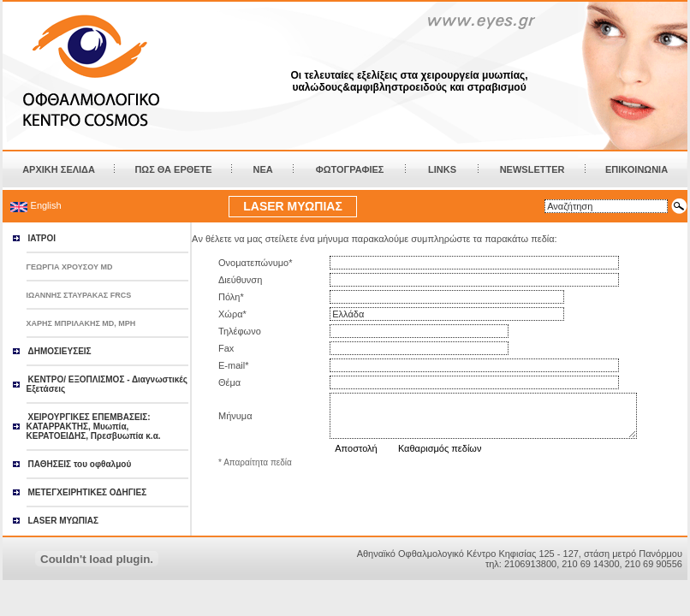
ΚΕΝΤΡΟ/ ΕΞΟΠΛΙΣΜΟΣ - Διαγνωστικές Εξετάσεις (107, 384)
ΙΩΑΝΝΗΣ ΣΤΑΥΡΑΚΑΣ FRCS (79, 295)
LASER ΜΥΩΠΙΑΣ (293, 206)
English (46, 205)
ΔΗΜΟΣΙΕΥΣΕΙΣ (60, 351)
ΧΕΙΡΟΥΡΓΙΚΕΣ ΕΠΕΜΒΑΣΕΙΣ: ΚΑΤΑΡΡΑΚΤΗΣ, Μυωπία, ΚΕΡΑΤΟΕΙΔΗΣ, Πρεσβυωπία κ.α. (94, 426)
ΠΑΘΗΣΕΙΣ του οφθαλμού (80, 464)
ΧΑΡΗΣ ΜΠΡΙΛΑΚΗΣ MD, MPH (81, 323)
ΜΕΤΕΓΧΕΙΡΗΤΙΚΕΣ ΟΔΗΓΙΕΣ (88, 492)
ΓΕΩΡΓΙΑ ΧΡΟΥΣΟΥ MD (70, 267)
